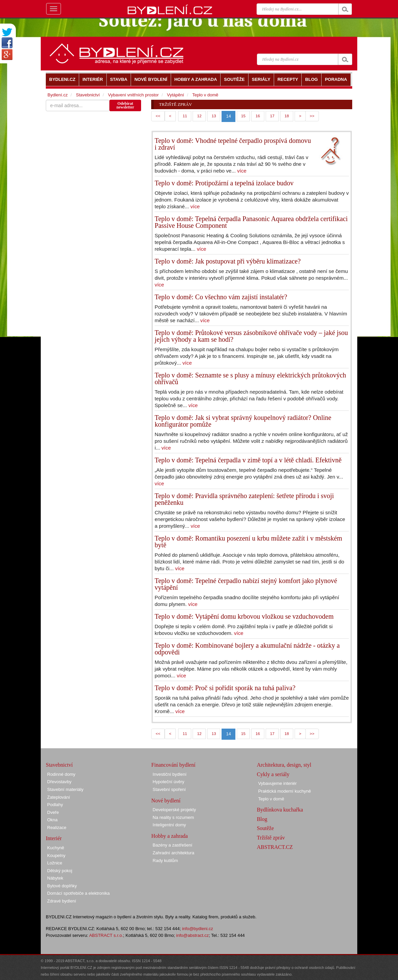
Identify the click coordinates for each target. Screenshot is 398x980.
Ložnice (55, 863)
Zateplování (59, 797)
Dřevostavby (59, 782)
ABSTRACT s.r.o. (106, 935)
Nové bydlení (166, 801)
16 (258, 116)
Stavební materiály (65, 789)
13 (214, 116)
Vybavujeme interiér (277, 783)
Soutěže (266, 828)
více (242, 171)
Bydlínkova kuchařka (280, 810)
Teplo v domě (205, 95)
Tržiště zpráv (271, 838)
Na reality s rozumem (173, 817)
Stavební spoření (169, 789)
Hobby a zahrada (169, 836)
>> (312, 116)
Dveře (53, 812)
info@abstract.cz (192, 935)
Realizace (57, 828)
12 (199, 116)
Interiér (54, 838)
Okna (52, 820)
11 (185, 116)
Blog (262, 819)
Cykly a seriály (273, 774)
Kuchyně (56, 848)
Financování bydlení (173, 765)
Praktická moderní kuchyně (285, 791)
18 (287, 116)
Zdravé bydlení (62, 901)
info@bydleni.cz (198, 929)
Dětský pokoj (60, 871)
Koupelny (56, 855)
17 (272, 116)
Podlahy (55, 805)
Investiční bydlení (169, 774)
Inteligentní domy (169, 825)
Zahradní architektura (173, 853)
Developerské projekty (174, 810)
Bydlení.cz (58, 95)
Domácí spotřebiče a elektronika (78, 893)
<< (158, 116)
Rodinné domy (61, 774)
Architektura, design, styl (284, 765)
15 (243, 116)
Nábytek (55, 878)
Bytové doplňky (62, 886)
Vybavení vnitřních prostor (134, 95)
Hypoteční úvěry (168, 782)
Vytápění (176, 95)
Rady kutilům (165, 861)
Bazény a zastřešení (172, 845)
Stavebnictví (88, 95)
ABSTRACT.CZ (275, 847)
